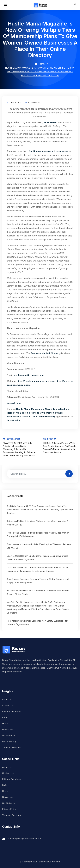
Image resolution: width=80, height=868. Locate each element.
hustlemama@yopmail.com (29, 375)
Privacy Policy (9, 741)
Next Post (60, 446)
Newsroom (8, 729)
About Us (7, 699)
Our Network (9, 735)
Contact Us (8, 705)
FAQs (5, 717)
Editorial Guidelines (12, 711)
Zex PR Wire (13, 420)
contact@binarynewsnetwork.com (25, 838)
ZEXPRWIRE (50, 122)
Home (40, 64)
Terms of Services (11, 748)
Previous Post (20, 447)
